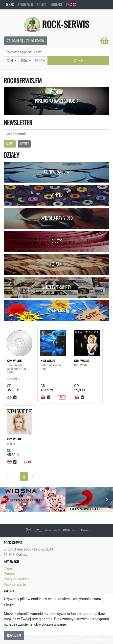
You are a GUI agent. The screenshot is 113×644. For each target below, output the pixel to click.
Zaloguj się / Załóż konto (26, 41)
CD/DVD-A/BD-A (56, 172)
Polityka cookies (17, 579)
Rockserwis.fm (15, 585)
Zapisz (10, 144)
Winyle (56, 195)
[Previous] (8, 477)
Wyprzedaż (56, 310)
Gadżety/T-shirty (56, 287)
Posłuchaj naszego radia (57, 101)
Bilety (57, 241)
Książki (56, 264)
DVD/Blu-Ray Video (57, 218)
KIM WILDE (14, 361)
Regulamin (25, 4)
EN (71, 4)
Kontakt (56, 4)
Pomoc (42, 4)
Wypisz (24, 144)
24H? (39, 61)
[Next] (32, 477)
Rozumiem (14, 635)
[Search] (56, 52)
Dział (10, 61)
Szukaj (78, 61)
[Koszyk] (104, 41)
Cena (24, 61)
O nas (10, 4)
